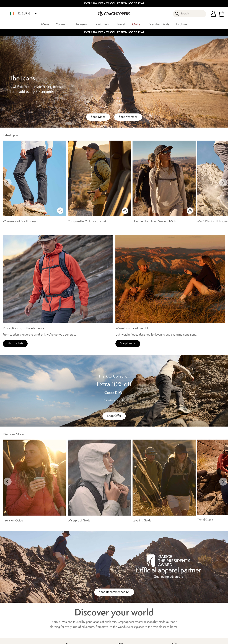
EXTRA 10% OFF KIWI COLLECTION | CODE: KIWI (114, 4)
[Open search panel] (190, 14)
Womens (62, 24)
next (223, 183)
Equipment (102, 24)
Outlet (137, 24)
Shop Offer (114, 416)
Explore (182, 24)
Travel (121, 24)
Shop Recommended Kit (114, 592)
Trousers (81, 24)
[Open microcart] (222, 14)
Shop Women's (128, 117)
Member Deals (159, 24)
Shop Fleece (128, 343)
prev (8, 183)
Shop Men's (98, 117)
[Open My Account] (213, 14)
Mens (45, 24)
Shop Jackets (15, 343)
